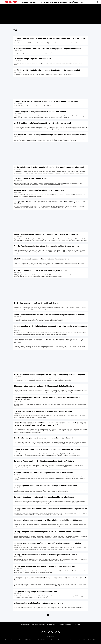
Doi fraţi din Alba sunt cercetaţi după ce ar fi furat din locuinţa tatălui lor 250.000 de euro (48, 520)
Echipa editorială (26, 624)
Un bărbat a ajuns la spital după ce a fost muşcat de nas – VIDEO (38, 603)
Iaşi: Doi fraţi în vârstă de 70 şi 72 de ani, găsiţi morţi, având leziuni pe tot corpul (44, 411)
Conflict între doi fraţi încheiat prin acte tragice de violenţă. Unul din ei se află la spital (47, 70)
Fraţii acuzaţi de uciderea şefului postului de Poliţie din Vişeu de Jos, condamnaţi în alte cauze (50, 135)
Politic (40, 2)
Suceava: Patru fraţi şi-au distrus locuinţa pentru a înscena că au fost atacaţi (43, 473)
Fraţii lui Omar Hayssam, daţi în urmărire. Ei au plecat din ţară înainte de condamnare (47, 246)
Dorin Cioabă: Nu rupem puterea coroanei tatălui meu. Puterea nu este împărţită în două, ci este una (49, 341)
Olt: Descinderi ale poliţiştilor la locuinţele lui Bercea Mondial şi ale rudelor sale (44, 566)
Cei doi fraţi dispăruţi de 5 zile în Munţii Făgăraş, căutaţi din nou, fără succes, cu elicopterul (49, 167)
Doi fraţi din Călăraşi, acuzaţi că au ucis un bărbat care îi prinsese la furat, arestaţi (45, 555)
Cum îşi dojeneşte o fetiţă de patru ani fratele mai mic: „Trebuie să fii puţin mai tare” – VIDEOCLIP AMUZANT (47, 399)
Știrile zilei (24, 2)
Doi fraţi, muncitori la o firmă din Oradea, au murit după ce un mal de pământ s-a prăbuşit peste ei (50, 327)
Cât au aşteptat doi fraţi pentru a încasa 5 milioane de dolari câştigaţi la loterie (44, 386)
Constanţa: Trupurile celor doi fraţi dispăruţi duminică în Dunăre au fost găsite (44, 461)
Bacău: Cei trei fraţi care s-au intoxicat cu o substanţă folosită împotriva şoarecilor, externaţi (49, 315)
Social (56, 2)
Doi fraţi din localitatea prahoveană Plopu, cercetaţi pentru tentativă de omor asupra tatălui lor (50, 509)
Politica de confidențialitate (66, 624)
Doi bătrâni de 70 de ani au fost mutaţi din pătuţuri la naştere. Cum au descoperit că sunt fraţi (50, 38)
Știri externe (48, 2)
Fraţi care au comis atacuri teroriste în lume (31, 179)
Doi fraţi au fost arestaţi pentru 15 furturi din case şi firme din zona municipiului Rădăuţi (48, 543)
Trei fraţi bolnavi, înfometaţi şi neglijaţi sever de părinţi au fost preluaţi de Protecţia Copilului (50, 375)
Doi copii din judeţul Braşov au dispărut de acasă (33, 59)
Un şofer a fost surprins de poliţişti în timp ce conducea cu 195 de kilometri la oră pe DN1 (48, 449)
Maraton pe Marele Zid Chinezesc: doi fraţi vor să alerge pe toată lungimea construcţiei (47, 49)
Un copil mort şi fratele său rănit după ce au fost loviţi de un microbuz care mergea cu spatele (50, 202)
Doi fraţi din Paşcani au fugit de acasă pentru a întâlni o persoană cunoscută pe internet (48, 532)
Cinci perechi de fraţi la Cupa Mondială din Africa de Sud (36, 592)
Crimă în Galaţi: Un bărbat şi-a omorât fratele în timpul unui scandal (40, 112)
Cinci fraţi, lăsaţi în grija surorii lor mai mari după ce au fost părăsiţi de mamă (43, 438)
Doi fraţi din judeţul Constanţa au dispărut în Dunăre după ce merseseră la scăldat (45, 486)
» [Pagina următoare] (53, 615)
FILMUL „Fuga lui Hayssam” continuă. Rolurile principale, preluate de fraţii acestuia (46, 234)
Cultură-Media (73, 2)
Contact (78, 624)
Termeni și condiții (52, 624)
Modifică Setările (51, 628)
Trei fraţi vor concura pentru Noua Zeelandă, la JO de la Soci (37, 303)
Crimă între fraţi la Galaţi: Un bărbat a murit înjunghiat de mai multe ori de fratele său (47, 101)
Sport (82, 2)
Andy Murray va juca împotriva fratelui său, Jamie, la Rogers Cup (39, 190)
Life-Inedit (64, 2)
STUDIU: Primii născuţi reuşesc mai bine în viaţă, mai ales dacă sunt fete (42, 259)
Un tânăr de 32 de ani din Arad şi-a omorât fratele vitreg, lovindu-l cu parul (42, 123)
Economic (33, 2)
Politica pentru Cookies (38, 624)
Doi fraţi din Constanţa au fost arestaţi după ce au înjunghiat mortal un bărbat (44, 497)
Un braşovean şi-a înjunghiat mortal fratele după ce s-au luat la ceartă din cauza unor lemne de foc (50, 579)
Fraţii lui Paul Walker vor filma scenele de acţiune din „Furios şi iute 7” (41, 270)
